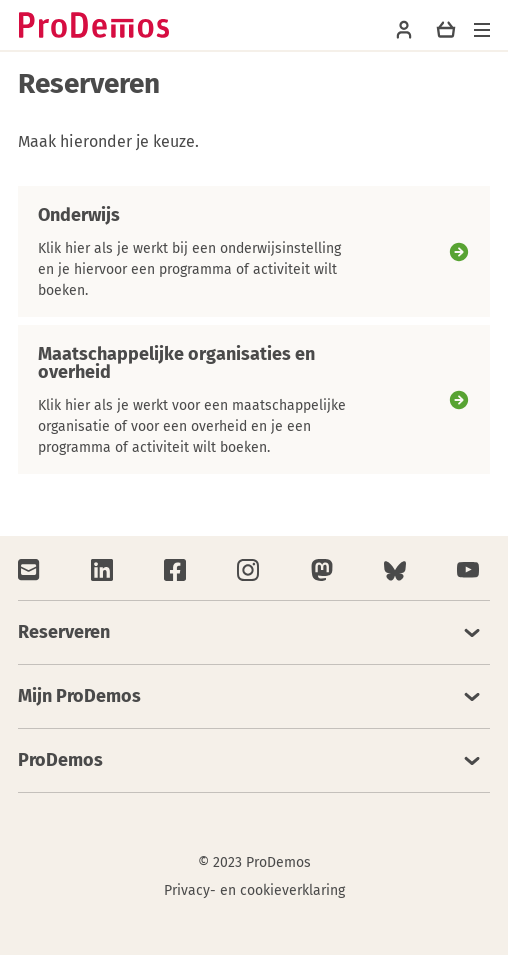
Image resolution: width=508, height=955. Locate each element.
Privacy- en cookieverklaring (254, 890)
